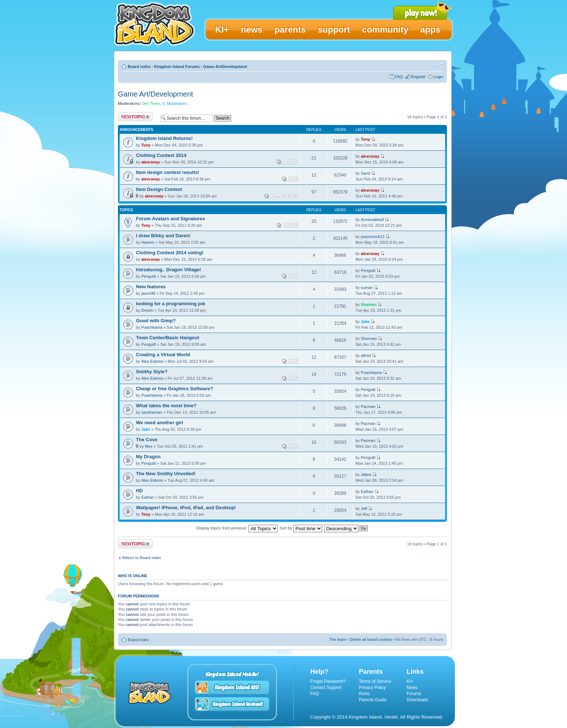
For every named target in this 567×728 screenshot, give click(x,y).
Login (438, 77)
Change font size (438, 65)
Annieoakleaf (372, 220)
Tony (146, 145)
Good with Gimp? (156, 321)
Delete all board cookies (371, 639)
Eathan (148, 497)
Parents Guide (373, 700)
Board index (139, 67)
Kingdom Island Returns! (164, 138)
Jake (365, 322)
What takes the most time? (166, 406)
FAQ (399, 77)
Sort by (301, 528)
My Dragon (148, 457)
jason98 (148, 293)
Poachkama (152, 327)
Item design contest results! (168, 172)
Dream (147, 310)
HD (139, 491)
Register (418, 77)
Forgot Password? (328, 681)
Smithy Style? (152, 372)
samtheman (152, 412)
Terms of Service (375, 681)
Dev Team (151, 103)
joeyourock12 (373, 237)
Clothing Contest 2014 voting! (170, 253)
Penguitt (149, 276)
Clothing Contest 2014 (161, 155)
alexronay (151, 162)
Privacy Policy (372, 687)
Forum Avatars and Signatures (170, 219)
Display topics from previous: (237, 528)
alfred (366, 356)
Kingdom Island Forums (177, 67)
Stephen (369, 305)
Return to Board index (142, 558)
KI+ (410, 681)
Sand (366, 173)
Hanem (148, 242)
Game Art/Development (225, 67)
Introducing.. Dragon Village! (169, 270)
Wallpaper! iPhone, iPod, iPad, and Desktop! (186, 508)
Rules (364, 694)
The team (337, 639)
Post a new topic (135, 117)
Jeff (364, 508)
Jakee (366, 474)
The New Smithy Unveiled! (166, 474)
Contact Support (326, 687)
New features (151, 287)
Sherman (369, 339)
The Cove (147, 440)
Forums (414, 694)
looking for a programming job (170, 304)
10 (295, 196)
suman (367, 288)
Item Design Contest (159, 189)
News (412, 687)
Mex (149, 446)
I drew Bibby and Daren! (163, 236)
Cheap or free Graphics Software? (174, 389)
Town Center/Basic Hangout (168, 338)
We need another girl (159, 423)
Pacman (368, 406)
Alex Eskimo (152, 361)
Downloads (417, 700)
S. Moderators (174, 103)
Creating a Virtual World (163, 355)
